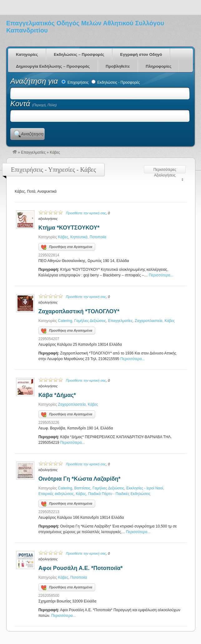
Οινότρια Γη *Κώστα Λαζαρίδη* (79, 479)
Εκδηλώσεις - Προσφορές (116, 82)
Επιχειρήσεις (75, 82)
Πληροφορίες (159, 66)
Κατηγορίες (27, 54)
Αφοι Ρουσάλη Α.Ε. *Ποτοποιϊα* (81, 568)
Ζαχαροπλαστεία (149, 321)
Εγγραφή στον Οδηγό (141, 54)
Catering (65, 321)
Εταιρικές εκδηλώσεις (56, 494)
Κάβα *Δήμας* (57, 395)
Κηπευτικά (79, 237)
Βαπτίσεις (82, 488)
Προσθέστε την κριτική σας (86, 213)
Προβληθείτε (118, 66)
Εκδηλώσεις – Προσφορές (79, 54)
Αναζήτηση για (35, 81)
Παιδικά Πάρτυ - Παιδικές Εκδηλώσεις (119, 494)
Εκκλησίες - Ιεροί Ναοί (145, 488)
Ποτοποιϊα (98, 237)
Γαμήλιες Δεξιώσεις (90, 321)
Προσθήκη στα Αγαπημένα (67, 247)
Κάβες (63, 237)
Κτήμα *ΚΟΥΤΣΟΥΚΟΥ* (69, 228)
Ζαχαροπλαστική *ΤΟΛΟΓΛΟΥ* (79, 311)
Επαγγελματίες (33, 152)
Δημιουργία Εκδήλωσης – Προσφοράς (53, 66)
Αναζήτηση (32, 134)
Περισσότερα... (161, 275)
